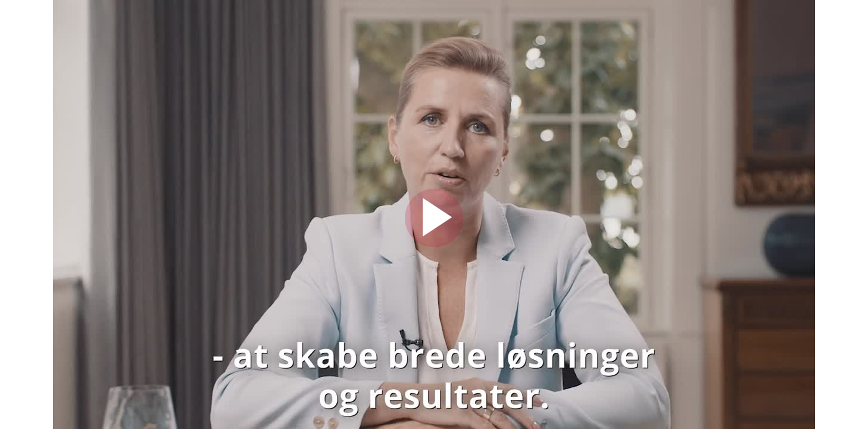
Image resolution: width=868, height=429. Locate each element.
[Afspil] (434, 244)
